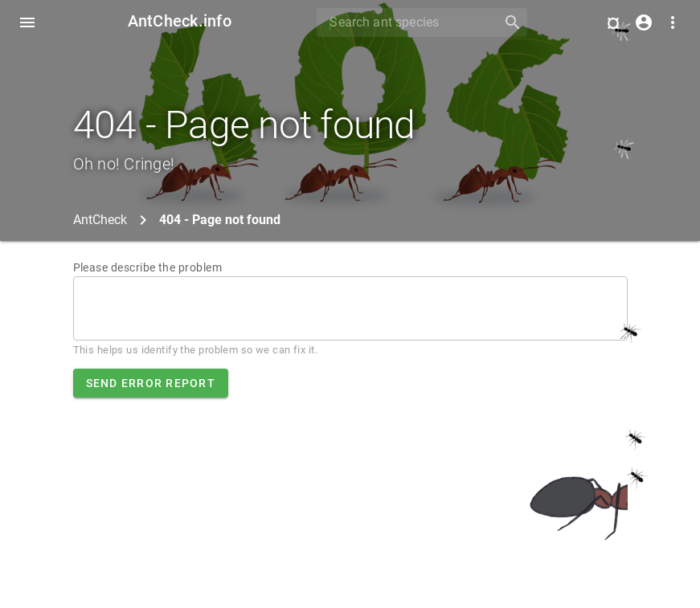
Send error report (151, 383)
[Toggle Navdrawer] (27, 22)
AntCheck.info (180, 21)
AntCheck (100, 220)
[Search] (404, 22)
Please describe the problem (148, 267)
